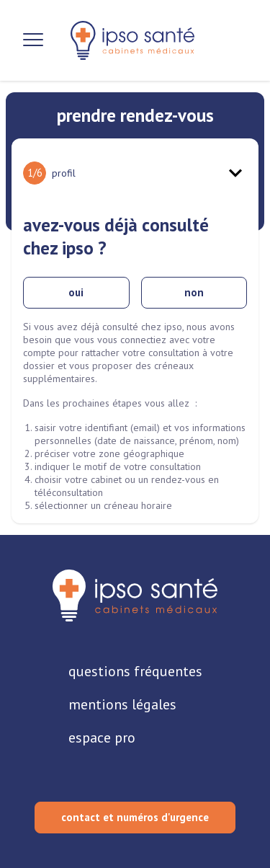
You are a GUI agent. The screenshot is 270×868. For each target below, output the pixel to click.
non (194, 292)
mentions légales (122, 704)
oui (76, 292)
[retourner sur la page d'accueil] (135, 595)
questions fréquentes (135, 671)
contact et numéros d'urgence (135, 817)
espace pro (102, 738)
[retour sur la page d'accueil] (132, 40)
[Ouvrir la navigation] (33, 40)
